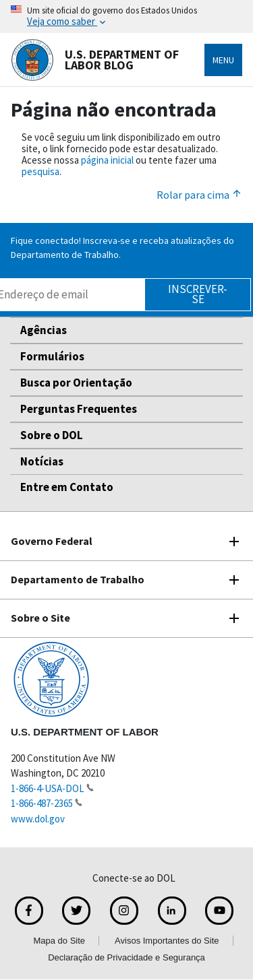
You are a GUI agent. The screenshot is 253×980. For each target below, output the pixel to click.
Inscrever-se (198, 294)
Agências (44, 330)
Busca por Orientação (76, 383)
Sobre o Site (40, 618)
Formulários (52, 356)
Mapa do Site (59, 941)
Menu (223, 60)
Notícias (42, 461)
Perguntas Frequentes (79, 409)
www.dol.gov (38, 819)
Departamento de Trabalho (78, 579)
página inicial (107, 160)
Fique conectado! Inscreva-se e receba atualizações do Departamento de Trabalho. (122, 248)
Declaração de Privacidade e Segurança (126, 957)
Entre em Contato (67, 487)
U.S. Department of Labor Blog (95, 60)
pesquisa (40, 171)
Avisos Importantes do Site (167, 941)
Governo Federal (52, 541)
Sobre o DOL (52, 435)
